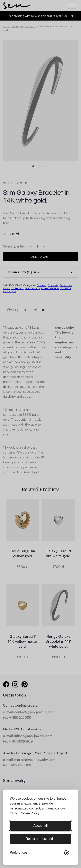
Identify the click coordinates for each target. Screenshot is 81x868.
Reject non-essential (41, 839)
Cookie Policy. (30, 813)
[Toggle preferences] (20, 853)
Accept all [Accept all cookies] (40, 826)
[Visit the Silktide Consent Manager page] (66, 853)
